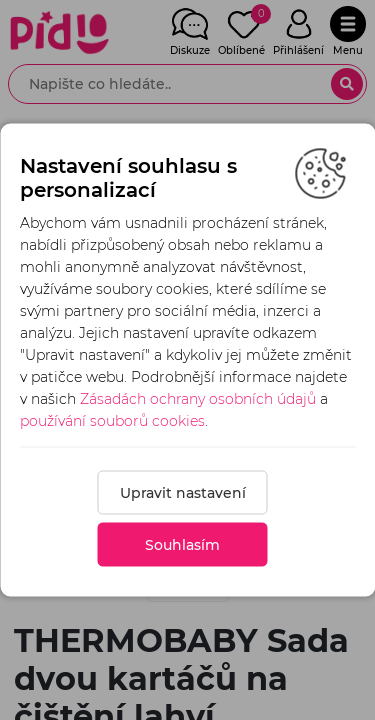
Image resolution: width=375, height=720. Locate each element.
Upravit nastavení (183, 493)
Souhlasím (182, 545)
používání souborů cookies (112, 421)
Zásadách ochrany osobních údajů (198, 399)
